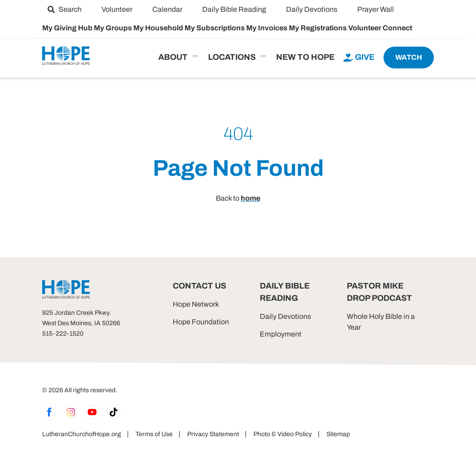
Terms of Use (154, 434)
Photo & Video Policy (283, 434)
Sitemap (338, 434)
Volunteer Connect (380, 28)
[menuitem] (65, 9)
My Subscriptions (215, 28)
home (250, 198)
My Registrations (318, 28)
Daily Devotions (285, 316)
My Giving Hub (68, 28)
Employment (281, 334)
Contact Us (199, 286)
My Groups (114, 28)
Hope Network (196, 304)
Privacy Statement (213, 434)
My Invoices (267, 28)
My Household (159, 28)
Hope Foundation (201, 322)
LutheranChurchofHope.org (82, 434)
